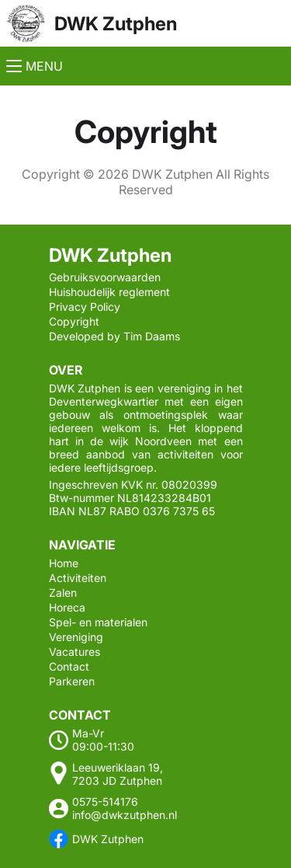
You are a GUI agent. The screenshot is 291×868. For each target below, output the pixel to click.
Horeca (67, 607)
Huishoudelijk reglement (109, 292)
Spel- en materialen (98, 622)
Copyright (74, 321)
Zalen (63, 593)
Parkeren (72, 681)
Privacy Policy (85, 307)
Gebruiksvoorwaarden (105, 277)
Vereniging (76, 637)
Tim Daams (152, 336)
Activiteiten (78, 578)
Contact (69, 666)
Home (64, 563)
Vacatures (74, 652)
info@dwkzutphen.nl (125, 815)
